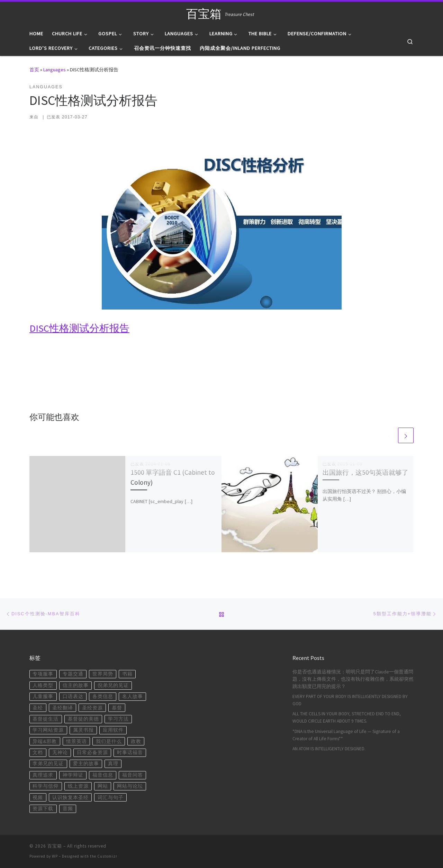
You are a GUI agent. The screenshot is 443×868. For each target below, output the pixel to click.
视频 (38, 798)
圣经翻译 (63, 708)
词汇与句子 (111, 798)
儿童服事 (43, 696)
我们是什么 (109, 741)
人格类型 (43, 685)
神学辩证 (73, 775)
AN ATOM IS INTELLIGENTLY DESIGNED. (329, 749)
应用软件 (113, 730)
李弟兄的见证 (48, 764)
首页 (34, 70)
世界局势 (103, 674)
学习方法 (118, 719)
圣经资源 (92, 708)
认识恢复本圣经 (70, 798)
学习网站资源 (48, 730)
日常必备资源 (92, 753)
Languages (55, 70)
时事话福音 (130, 753)
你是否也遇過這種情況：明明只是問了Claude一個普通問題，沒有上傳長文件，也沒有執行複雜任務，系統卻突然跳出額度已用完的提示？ (353, 679)
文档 (38, 753)
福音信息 (103, 775)
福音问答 (133, 775)
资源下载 (43, 809)
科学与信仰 (46, 786)
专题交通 (73, 674)
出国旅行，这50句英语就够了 (365, 472)
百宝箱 (55, 846)
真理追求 (43, 775)
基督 (117, 708)
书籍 (127, 674)
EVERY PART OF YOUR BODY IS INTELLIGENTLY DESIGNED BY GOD (350, 700)
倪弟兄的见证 (113, 685)
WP (55, 856)
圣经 (38, 708)
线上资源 (78, 786)
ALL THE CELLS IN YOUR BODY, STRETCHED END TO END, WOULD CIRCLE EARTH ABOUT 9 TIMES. (347, 717)
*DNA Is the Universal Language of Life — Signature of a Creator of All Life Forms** (346, 735)
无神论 (60, 753)
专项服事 (43, 674)
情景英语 (76, 741)
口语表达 (73, 696)
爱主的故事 (86, 764)
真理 (113, 764)
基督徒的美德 (83, 719)
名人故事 (133, 696)
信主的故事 (76, 685)
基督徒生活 (46, 719)
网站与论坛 (130, 786)
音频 (68, 809)
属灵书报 (83, 730)
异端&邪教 (45, 741)
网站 (103, 786)
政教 (136, 741)
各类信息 (103, 696)
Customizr (107, 856)
